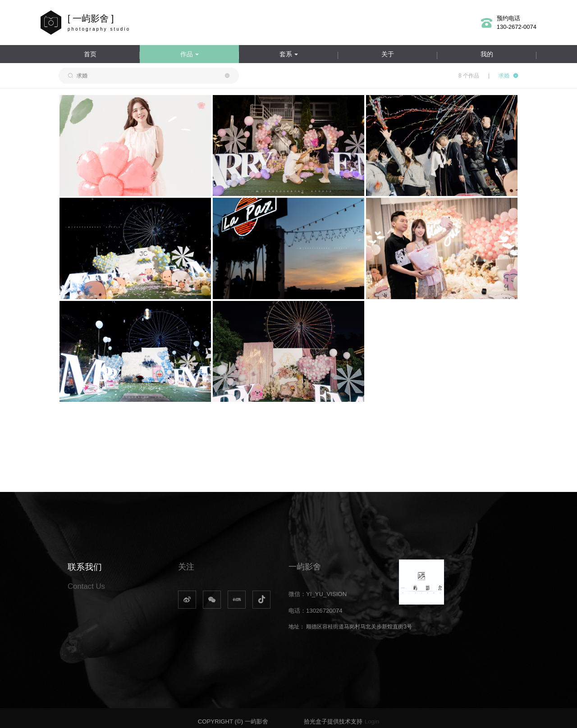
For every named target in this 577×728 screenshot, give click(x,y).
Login (372, 721)
